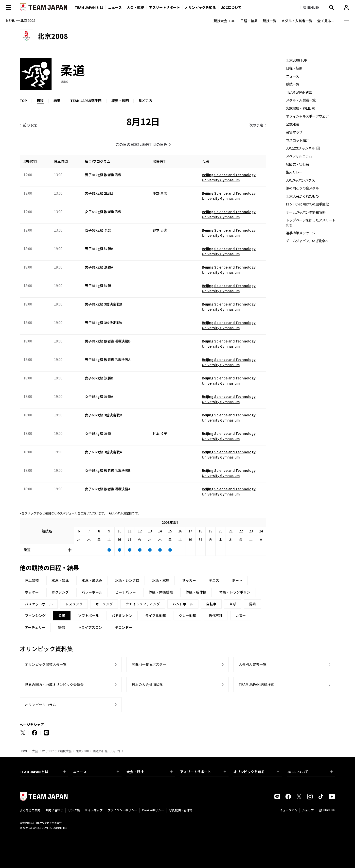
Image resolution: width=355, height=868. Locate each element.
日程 (40, 101)
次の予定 (256, 125)
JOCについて (231, 7)
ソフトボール (89, 615)
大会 (35, 751)
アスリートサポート (164, 7)
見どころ (145, 101)
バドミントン (122, 615)
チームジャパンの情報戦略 (306, 212)
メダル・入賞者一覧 (297, 21)
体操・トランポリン (235, 592)
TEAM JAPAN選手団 (86, 101)
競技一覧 (269, 21)
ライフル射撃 (156, 615)
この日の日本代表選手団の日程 (142, 144)
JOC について (310, 772)
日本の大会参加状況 (147, 684)
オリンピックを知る (200, 7)
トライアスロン (90, 627)
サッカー (189, 580)
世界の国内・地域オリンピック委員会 (54, 684)
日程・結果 (249, 21)
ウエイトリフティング (143, 604)
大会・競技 (150, 772)
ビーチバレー (125, 592)
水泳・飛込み (92, 580)
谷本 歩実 (160, 230)
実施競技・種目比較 (301, 108)
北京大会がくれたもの (302, 196)
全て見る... (326, 21)
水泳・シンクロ (127, 580)
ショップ (308, 810)
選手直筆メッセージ (301, 233)
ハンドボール (183, 604)
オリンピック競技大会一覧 (46, 664)
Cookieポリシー (153, 810)
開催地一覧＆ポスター (149, 664)
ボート (237, 580)
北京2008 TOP (296, 60)
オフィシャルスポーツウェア (307, 116)
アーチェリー (35, 627)
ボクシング (60, 592)
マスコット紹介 (297, 140)
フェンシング (35, 615)
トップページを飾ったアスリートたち (311, 222)
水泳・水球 (161, 580)
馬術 (252, 604)
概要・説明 (120, 101)
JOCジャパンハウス (300, 180)
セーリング (104, 604)
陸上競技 (32, 580)
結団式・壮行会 (297, 164)
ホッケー (32, 592)
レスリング (74, 604)
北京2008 (82, 751)
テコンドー (124, 627)
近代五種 (216, 615)
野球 (62, 627)
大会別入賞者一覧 (252, 664)
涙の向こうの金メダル (302, 188)
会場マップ (294, 132)
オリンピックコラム (40, 705)
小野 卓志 (160, 193)
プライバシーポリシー (122, 810)
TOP (23, 101)
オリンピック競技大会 (57, 751)
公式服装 (293, 124)
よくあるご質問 (30, 810)
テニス (214, 580)
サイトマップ (94, 810)
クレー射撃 (187, 615)
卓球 (233, 604)
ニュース (115, 7)
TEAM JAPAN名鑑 (299, 92)
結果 (57, 101)
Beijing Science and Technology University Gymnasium (229, 177)
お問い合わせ (54, 810)
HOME (24, 751)
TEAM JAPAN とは (43, 772)
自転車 (211, 604)
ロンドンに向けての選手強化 (307, 204)
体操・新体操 (196, 592)
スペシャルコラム (299, 156)
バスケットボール (39, 604)
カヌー (241, 615)
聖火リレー (294, 172)
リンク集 (74, 810)
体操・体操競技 (161, 592)
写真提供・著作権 (181, 810)
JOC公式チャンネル (300, 148)
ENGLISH (329, 810)
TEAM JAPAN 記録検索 (256, 684)
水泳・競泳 (60, 580)
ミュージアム (288, 810)
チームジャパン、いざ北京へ (307, 241)
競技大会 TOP (224, 21)
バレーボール (92, 592)
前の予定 (30, 125)
